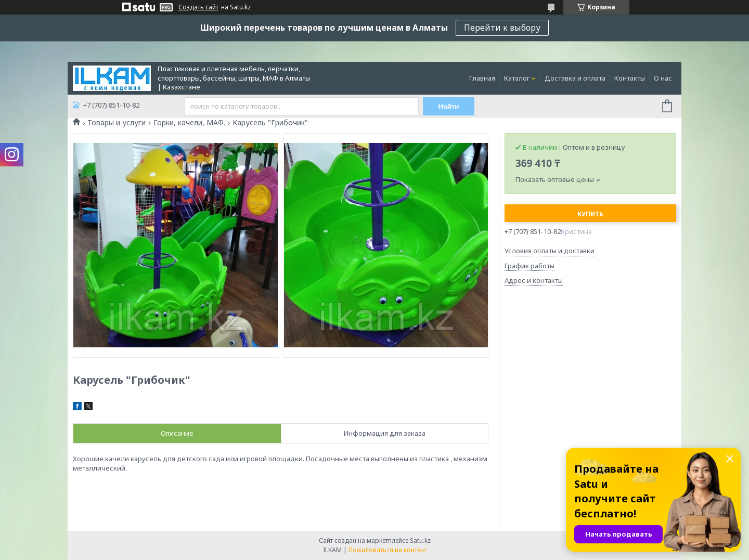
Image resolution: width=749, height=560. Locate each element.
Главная (482, 78)
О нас (663, 78)
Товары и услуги (117, 123)
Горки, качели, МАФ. (189, 123)
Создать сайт (198, 7)
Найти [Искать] (449, 106)
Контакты (630, 78)
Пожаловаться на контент (388, 550)
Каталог (517, 78)
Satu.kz (420, 541)
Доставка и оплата (575, 78)
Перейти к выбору (502, 28)
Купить (590, 214)
